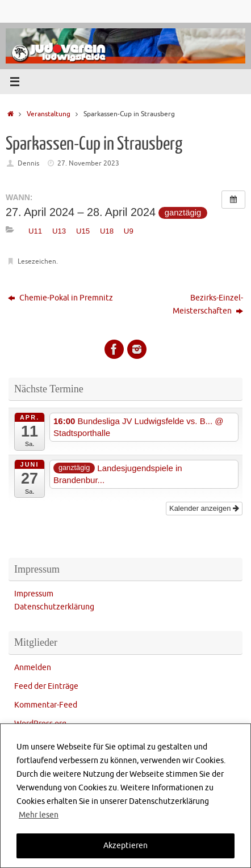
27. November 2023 (88, 163)
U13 (59, 231)
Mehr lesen (39, 815)
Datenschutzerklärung (54, 607)
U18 (107, 231)
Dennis (28, 163)
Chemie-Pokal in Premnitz (60, 298)
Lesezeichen (37, 261)
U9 (129, 231)
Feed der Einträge (46, 686)
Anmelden (33, 668)
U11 (35, 231)
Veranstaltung (49, 114)
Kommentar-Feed (46, 705)
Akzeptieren (125, 846)
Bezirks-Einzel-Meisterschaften (208, 304)
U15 (83, 231)
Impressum (34, 594)
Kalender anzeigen (204, 508)
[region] (125, 796)
